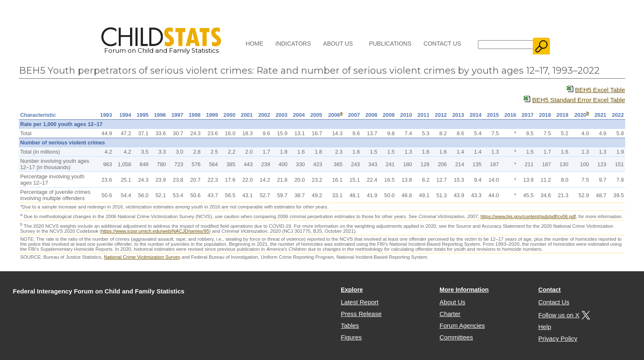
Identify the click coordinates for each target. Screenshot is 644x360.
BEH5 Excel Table (600, 90)
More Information (464, 290)
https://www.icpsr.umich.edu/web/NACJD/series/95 (155, 231)
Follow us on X (563, 315)
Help (545, 327)
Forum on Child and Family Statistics (161, 47)
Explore (352, 290)
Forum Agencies (462, 325)
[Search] (506, 45)
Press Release (361, 314)
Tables (350, 325)
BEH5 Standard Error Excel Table (578, 100)
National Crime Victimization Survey (142, 257)
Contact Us (442, 44)
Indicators (293, 44)
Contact (549, 290)
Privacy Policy (558, 338)
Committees (456, 337)
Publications (390, 44)
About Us (338, 44)
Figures (351, 337)
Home (255, 44)
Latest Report (360, 302)
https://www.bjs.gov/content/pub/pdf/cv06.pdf (528, 216)
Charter (450, 314)
